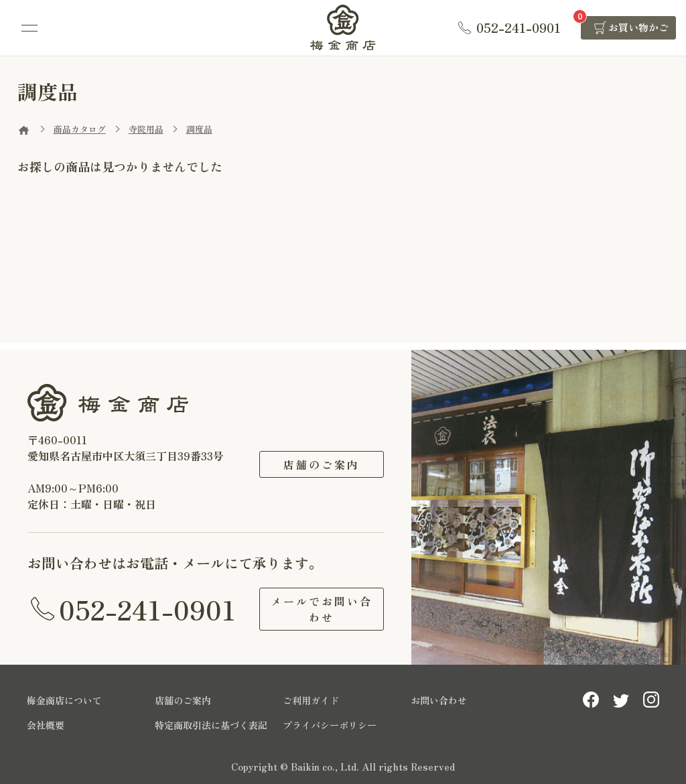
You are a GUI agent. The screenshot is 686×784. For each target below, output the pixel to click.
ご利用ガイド (311, 700)
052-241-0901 (147, 609)
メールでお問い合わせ (322, 609)
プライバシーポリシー (330, 725)
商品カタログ (80, 129)
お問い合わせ (439, 700)
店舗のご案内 (322, 464)
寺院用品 (146, 129)
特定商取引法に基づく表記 (211, 725)
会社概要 (46, 725)
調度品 (199, 129)
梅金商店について (64, 700)
